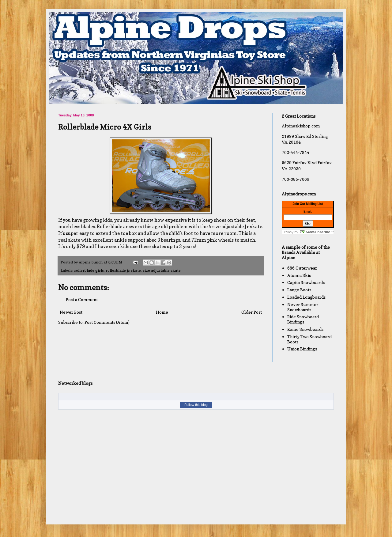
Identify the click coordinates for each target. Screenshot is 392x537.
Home (162, 312)
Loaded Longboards (306, 297)
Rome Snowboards (305, 329)
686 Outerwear (302, 268)
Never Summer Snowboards (303, 307)
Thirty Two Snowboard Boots (309, 339)
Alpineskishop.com (301, 126)
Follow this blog (196, 405)
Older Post (252, 312)
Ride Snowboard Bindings (303, 319)
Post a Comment (82, 299)
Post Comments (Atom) (107, 322)
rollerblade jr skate (123, 270)
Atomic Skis (299, 275)
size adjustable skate (162, 270)
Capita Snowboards (306, 282)
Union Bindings (302, 349)
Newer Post (71, 312)
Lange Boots (299, 290)
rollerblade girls (89, 270)
